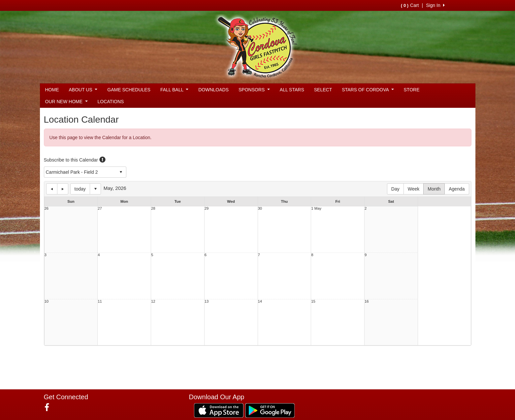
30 (260, 209)
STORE (412, 90)
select (121, 172)
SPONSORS (254, 90)
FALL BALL (174, 90)
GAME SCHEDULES (129, 90)
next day (63, 189)
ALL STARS (292, 90)
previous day (52, 189)
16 (367, 301)
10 (47, 301)
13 (207, 301)
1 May (316, 209)
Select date (95, 189)
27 (100, 209)
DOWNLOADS (213, 90)
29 (207, 209)
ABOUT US (83, 90)
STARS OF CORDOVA (368, 90)
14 (260, 301)
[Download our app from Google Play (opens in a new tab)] (270, 410)
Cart (410, 5)
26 (47, 209)
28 (153, 209)
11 (100, 301)
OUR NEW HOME (66, 102)
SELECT (323, 90)
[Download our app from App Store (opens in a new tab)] (219, 410)
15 (313, 301)
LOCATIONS (111, 102)
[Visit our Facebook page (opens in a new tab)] (49, 407)
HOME (52, 90)
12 (153, 301)
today (80, 189)
